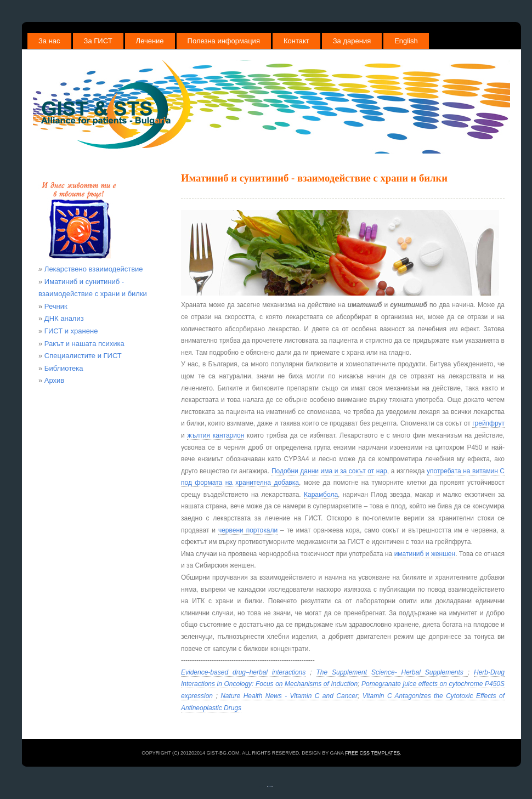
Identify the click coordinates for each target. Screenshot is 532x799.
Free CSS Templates (372, 753)
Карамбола (321, 495)
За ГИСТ (98, 41)
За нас (49, 41)
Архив (54, 380)
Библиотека (64, 368)
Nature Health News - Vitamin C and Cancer (289, 696)
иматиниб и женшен (425, 554)
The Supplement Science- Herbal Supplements (392, 672)
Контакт (296, 41)
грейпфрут (488, 423)
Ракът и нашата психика (84, 344)
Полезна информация (224, 41)
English (406, 41)
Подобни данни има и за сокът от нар (329, 471)
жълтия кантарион (216, 435)
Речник (53, 306)
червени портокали (248, 530)
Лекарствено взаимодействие (94, 269)
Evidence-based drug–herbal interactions (243, 672)
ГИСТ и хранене (71, 331)
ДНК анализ (64, 318)
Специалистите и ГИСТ (83, 356)
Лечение (150, 41)
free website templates (270, 786)
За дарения (352, 41)
